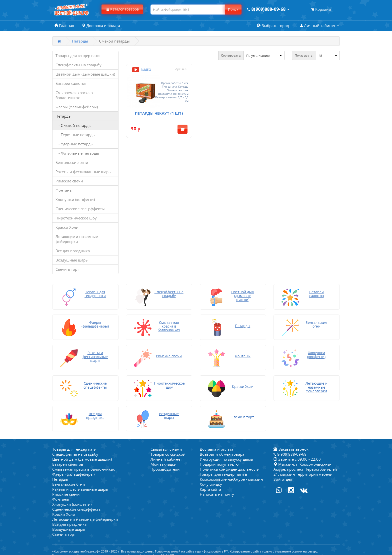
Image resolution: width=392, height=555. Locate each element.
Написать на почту (217, 489)
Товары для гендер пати (78, 56)
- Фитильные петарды (77, 153)
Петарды (80, 41)
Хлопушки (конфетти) (75, 199)
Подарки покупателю (219, 459)
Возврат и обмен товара (222, 449)
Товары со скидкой (168, 449)
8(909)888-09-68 (290, 449)
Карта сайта (210, 484)
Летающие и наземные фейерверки (77, 239)
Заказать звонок (293, 444)
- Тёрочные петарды (75, 135)
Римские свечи (69, 181)
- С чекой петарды (73, 125)
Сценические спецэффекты (80, 209)
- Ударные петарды (74, 144)
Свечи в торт (67, 269)
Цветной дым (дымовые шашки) (85, 74)
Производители (165, 464)
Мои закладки (163, 459)
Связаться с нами (166, 444)
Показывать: (304, 55)
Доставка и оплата (216, 444)
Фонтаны (64, 190)
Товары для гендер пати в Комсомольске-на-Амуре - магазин (231, 472)
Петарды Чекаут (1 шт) (159, 108)
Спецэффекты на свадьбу (78, 65)
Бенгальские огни (72, 162)
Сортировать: (231, 55)
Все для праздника (73, 251)
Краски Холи (67, 227)
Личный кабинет (166, 454)
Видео (141, 70)
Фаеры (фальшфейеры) (77, 107)
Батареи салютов (71, 83)
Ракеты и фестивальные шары (83, 172)
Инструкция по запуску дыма (226, 454)
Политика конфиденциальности (230, 464)
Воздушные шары (72, 260)
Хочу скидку (211, 479)
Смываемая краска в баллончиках (74, 95)
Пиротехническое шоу (76, 218)
